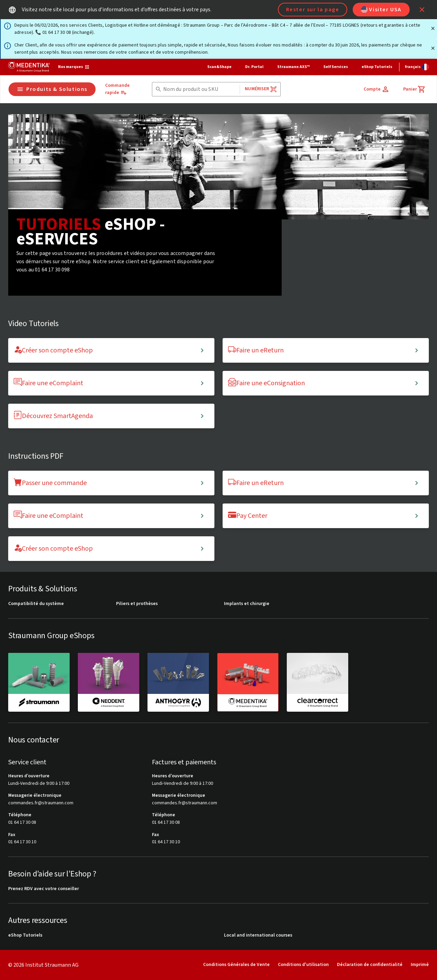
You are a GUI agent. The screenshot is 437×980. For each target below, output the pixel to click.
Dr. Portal (254, 67)
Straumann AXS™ (293, 67)
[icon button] (422, 10)
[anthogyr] (178, 682)
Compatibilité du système (36, 604)
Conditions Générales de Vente (236, 965)
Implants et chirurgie (247, 604)
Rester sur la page (313, 10)
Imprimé (420, 965)
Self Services (336, 67)
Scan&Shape (219, 67)
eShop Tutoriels (377, 67)
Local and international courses (258, 935)
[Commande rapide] (123, 89)
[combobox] (200, 89)
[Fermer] (433, 28)
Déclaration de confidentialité (370, 965)
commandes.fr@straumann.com (41, 803)
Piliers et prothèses (137, 604)
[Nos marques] (74, 67)
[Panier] (414, 89)
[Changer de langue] (417, 67)
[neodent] (109, 682)
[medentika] (248, 682)
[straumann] (39, 682)
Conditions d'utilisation (303, 965)
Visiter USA (381, 10)
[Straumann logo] (29, 67)
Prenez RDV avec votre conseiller (44, 889)
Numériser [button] (261, 89)
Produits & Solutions (52, 89)
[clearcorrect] (318, 682)
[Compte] (377, 89)
